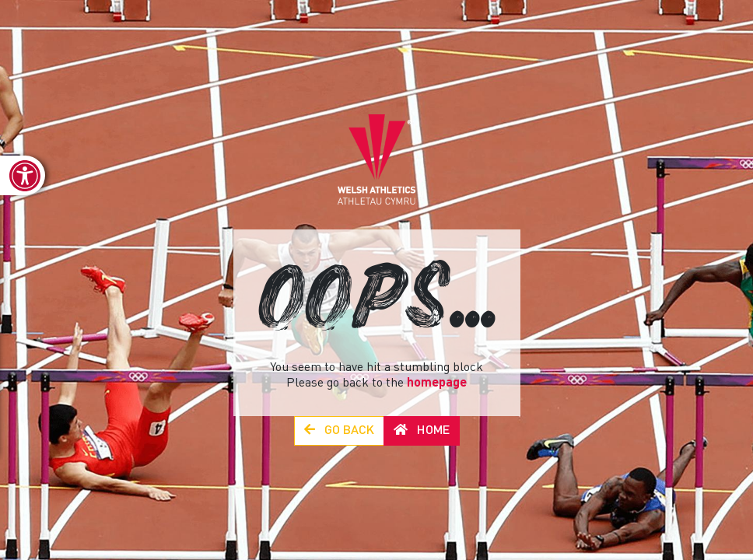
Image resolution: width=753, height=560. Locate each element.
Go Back (339, 430)
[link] (23, 175)
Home (422, 430)
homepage (437, 383)
